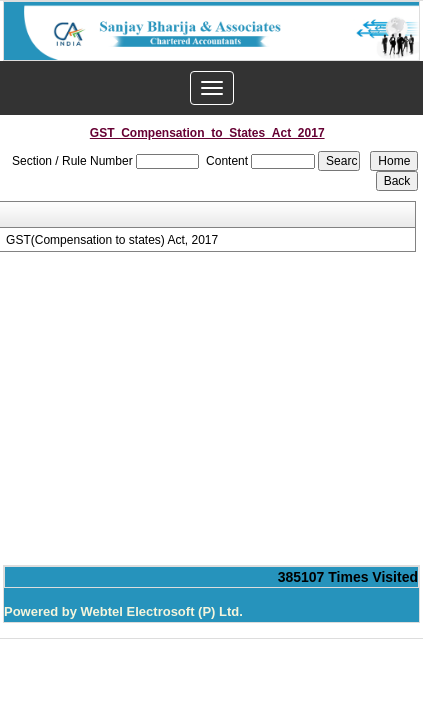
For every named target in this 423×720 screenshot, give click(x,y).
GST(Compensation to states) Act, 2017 (112, 240)
